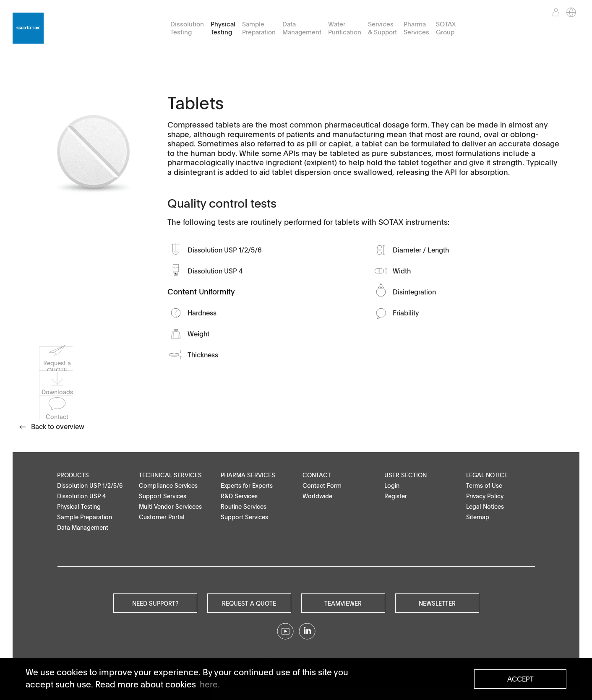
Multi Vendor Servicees (170, 506)
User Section (406, 475)
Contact (317, 475)
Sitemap (478, 517)
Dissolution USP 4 (215, 271)
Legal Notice (487, 475)
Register (396, 496)
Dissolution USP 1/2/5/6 (225, 250)
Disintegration (414, 292)
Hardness (202, 313)
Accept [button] (520, 679)
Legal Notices (485, 506)
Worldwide (317, 496)
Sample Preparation (259, 28)
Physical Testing (223, 28)
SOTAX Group (446, 28)
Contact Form (322, 485)
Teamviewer (343, 603)
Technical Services (170, 475)
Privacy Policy (485, 496)
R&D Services (239, 496)
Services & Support (382, 28)
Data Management (302, 28)
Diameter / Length (421, 250)
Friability (406, 313)
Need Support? (155, 603)
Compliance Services (168, 485)
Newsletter (437, 603)
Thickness (203, 355)
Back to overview (52, 427)
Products (73, 475)
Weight (198, 334)
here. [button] (210, 684)
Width (402, 271)
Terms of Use (484, 485)
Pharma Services (416, 28)
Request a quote (249, 603)
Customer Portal (162, 517)
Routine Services (244, 506)
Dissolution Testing (187, 28)
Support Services (163, 496)
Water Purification (345, 28)
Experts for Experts (247, 485)
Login (392, 485)
